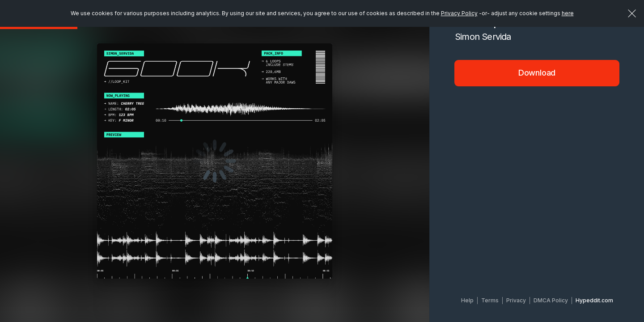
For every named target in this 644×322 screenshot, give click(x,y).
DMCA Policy (551, 300)
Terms (490, 300)
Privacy (516, 300)
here (568, 13)
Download (537, 73)
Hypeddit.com (594, 300)
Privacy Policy (459, 13)
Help (467, 300)
